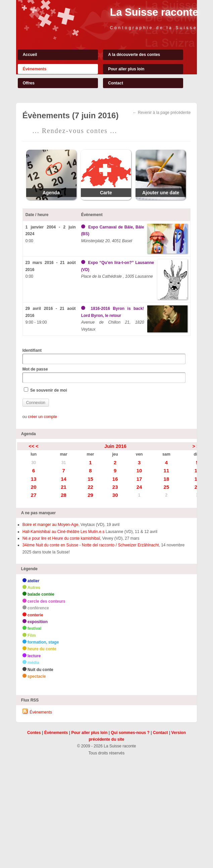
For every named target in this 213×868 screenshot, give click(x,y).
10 (139, 471)
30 (33, 463)
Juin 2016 (115, 446)
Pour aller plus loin (126, 69)
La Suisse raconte (154, 12)
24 (139, 487)
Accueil (30, 55)
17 (139, 479)
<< (32, 446)
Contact (116, 83)
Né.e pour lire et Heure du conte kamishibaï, (62, 538)
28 (64, 495)
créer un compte (42, 417)
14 (64, 479)
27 (34, 495)
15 (90, 479)
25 (167, 487)
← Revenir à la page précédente (162, 113)
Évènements (35, 69)
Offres (29, 83)
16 (115, 479)
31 (64, 463)
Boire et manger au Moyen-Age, (51, 525)
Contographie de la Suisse (154, 28)
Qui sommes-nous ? (130, 733)
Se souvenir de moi (45, 390)
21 (64, 487)
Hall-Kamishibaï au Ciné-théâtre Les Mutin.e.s (64, 532)
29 (90, 495)
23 (115, 487)
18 (167, 479)
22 (90, 487)
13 (34, 479)
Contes (34, 733)
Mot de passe (104, 375)
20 (34, 487)
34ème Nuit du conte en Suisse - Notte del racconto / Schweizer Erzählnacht (91, 545)
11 (167, 471)
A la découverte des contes (134, 55)
